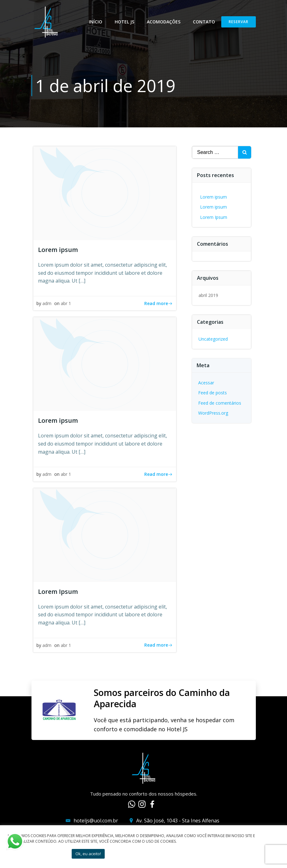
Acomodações (164, 22)
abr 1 (66, 303)
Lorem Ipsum (214, 217)
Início (96, 22)
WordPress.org (213, 413)
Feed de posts (213, 393)
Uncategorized (213, 339)
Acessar (206, 383)
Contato (204, 22)
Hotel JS (124, 22)
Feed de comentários (220, 403)
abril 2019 (208, 295)
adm (47, 303)
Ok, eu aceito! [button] (88, 854)
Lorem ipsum (213, 197)
